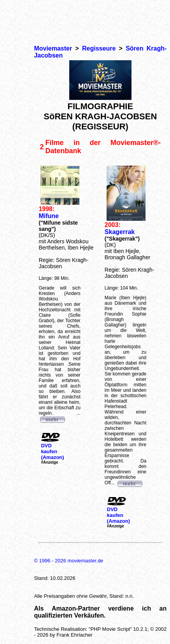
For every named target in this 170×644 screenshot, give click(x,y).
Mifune (49, 216)
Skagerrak (120, 232)
